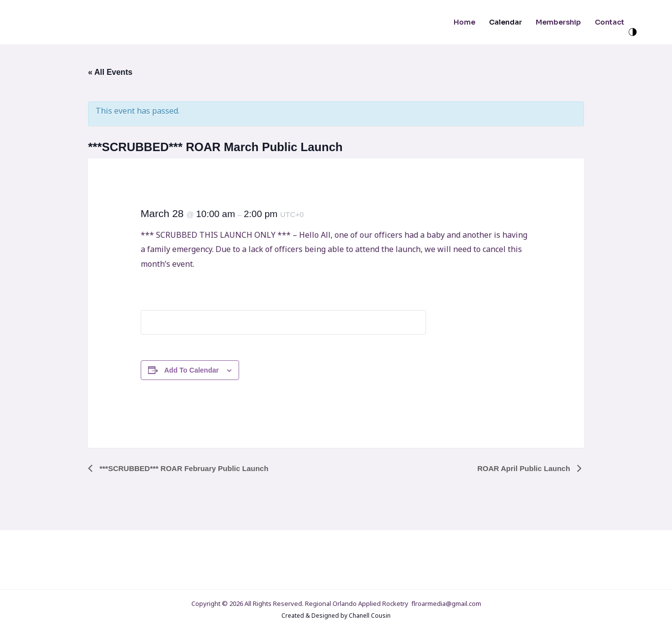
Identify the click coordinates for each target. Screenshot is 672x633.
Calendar (505, 22)
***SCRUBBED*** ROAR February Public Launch (183, 468)
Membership (558, 22)
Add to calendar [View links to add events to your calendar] (192, 370)
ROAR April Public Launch (525, 468)
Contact (610, 22)
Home (464, 22)
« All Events (110, 72)
